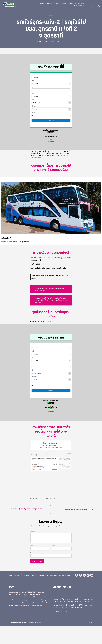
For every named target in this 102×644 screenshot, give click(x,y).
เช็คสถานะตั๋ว (81, 4)
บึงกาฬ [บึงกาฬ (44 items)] (23, 615)
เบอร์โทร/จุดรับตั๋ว (72, 4)
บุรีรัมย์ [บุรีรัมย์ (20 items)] (27, 615)
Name (32, 548)
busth (41, 42)
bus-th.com (57, 617)
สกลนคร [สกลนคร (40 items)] (10, 619)
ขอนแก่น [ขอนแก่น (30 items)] (42, 610)
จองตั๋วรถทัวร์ (35, 499)
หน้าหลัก (42, 4)
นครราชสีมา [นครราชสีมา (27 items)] (43, 613)
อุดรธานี (41, 499)
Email (54, 548)
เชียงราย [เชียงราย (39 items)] (29, 621)
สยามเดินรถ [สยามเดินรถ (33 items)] (19, 619)
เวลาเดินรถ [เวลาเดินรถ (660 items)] (15, 623)
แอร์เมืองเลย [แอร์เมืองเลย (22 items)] (22, 623)
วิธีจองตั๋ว (63, 4)
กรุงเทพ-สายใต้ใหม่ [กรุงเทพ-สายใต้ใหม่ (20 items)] (12, 610)
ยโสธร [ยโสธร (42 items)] (45, 615)
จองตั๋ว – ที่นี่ (49, 4)
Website (33, 555)
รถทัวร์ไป (51, 16)
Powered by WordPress (36, 640)
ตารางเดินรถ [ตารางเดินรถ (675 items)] (35, 612)
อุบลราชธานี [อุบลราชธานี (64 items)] (11, 621)
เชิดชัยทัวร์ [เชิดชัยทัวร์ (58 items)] (24, 621)
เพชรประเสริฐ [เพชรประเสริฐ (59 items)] (44, 621)
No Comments (62, 42)
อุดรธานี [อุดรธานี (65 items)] (44, 619)
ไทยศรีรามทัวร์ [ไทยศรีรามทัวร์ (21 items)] (28, 623)
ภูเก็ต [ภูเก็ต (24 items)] (42, 615)
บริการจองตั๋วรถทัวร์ (59, 623)
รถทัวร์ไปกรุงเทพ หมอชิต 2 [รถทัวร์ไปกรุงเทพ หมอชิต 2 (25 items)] (23, 617)
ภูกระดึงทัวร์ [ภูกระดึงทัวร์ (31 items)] (38, 615)
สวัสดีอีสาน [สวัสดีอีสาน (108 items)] (25, 619)
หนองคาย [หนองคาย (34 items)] (34, 619)
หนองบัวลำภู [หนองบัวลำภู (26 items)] (39, 619)
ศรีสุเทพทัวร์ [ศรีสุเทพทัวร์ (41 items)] (42, 617)
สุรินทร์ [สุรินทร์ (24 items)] (30, 619)
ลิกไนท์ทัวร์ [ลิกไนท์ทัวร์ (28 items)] (33, 617)
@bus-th (51, 140)
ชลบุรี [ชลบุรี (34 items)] (22, 613)
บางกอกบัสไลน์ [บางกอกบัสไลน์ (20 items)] (19, 615)
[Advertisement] (42, 485)
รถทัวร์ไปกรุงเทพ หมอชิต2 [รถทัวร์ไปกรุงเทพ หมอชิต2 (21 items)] (13, 617)
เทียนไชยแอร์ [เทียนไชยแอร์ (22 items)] (38, 621)
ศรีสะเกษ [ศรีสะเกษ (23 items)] (37, 617)
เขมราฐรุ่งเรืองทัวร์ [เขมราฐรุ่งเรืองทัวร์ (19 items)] (18, 621)
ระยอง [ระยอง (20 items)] (29, 617)
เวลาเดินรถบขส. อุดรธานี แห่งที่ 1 (50, 499)
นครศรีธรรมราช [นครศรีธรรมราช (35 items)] (12, 615)
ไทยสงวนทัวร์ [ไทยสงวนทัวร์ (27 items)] (39, 623)
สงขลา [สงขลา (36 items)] (14, 619)
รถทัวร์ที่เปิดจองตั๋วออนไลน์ (20, 640)
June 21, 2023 (51, 42)
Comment (33, 534)
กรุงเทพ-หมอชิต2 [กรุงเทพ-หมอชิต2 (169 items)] (21, 610)
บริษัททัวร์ (57, 4)
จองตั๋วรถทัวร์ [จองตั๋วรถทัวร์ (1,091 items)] (14, 612)
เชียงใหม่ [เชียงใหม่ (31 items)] (33, 621)
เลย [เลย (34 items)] (9, 623)
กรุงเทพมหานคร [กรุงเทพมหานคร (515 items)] (33, 610)
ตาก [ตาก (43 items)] (28, 613)
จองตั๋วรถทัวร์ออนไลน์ (79, 6)
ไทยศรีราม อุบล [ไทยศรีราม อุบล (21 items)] (34, 623)
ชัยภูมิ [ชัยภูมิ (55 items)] (25, 613)
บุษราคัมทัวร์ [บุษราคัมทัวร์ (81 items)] (32, 615)
